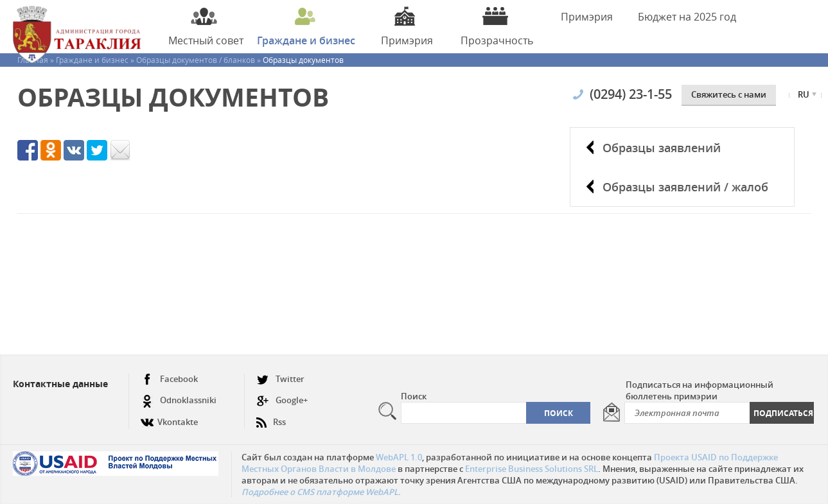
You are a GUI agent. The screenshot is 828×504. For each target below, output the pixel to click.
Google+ (282, 400)
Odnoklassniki (179, 400)
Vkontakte (169, 417)
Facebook (169, 379)
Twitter (280, 379)
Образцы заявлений (662, 148)
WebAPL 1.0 (399, 457)
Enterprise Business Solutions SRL (532, 469)
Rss (271, 417)
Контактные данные (60, 384)
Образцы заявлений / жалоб (685, 187)
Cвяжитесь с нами (729, 94)
